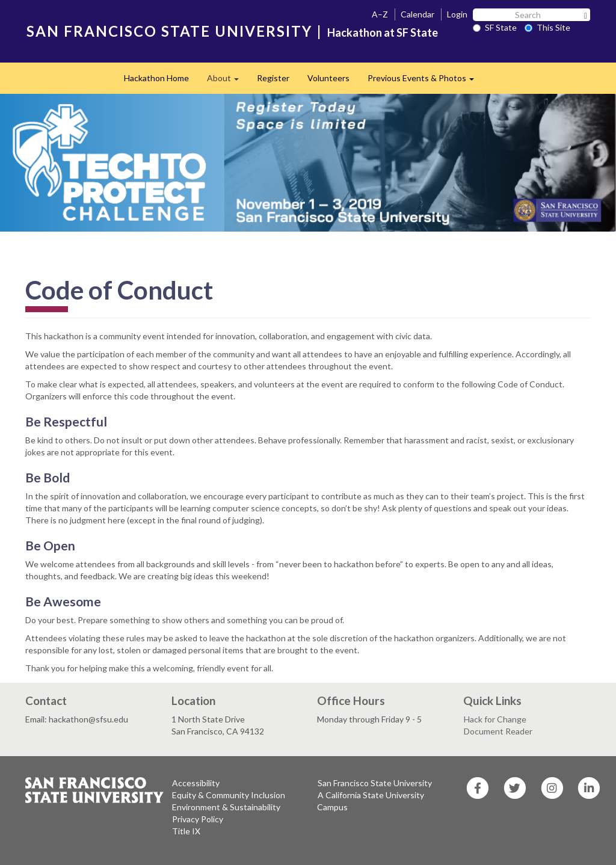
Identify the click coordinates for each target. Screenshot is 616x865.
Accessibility (196, 783)
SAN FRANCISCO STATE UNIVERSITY (169, 31)
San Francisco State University (375, 783)
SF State (495, 27)
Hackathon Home (156, 78)
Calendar (417, 14)
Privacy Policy (198, 819)
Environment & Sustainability (226, 807)
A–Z (380, 14)
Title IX (186, 831)
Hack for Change (495, 719)
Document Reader (498, 731)
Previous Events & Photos (425, 82)
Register (273, 78)
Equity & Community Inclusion (229, 795)
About (227, 82)
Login (457, 14)
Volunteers (328, 78)
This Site (547, 27)
